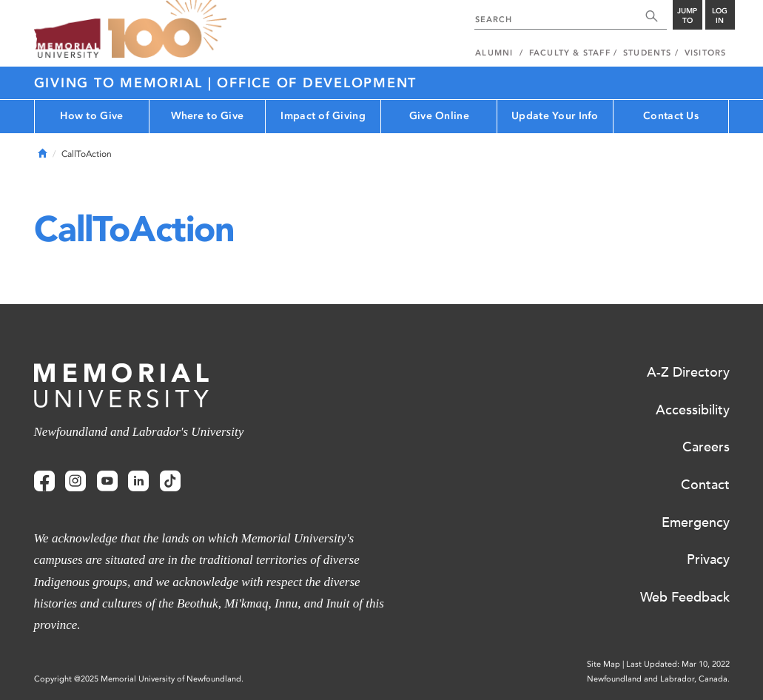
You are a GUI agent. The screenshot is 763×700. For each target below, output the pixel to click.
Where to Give (208, 116)
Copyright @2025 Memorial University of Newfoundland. (139, 679)
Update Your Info (555, 116)
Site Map (604, 664)
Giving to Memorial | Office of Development (226, 83)
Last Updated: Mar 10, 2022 (678, 664)
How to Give (91, 116)
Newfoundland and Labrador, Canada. (658, 679)
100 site (167, 30)
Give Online (439, 116)
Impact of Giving (323, 116)
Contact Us (671, 116)
